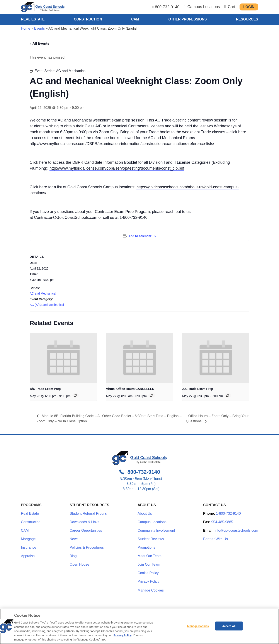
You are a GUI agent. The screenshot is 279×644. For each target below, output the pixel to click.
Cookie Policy (148, 573)
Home (26, 28)
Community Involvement (156, 530)
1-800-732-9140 (228, 513)
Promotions (146, 547)
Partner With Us (215, 539)
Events (39, 28)
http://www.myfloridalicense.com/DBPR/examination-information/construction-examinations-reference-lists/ (122, 144)
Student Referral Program (90, 513)
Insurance (29, 547)
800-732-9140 (167, 7)
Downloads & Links (85, 522)
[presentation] (63, 358)
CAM (135, 19)
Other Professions (187, 19)
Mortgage (28, 539)
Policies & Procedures (87, 547)
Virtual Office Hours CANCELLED (130, 389)
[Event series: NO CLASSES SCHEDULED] (152, 395)
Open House (80, 564)
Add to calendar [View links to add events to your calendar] (140, 236)
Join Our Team (149, 564)
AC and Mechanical (43, 293)
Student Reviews (151, 539)
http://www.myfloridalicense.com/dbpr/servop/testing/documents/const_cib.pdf (117, 168)
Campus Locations (152, 522)
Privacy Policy (148, 581)
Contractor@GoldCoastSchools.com (66, 217)
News (74, 539)
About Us (145, 513)
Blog (73, 556)
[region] (139, 626)
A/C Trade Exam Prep (45, 389)
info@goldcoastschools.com (236, 530)
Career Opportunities (86, 530)
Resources (247, 19)
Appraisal (28, 556)
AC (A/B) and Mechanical (47, 305)
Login (249, 7)
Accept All (229, 626)
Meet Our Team (150, 556)
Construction (88, 19)
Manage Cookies (151, 590)
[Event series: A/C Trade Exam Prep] (76, 395)
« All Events (39, 43)
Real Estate (33, 19)
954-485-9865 (222, 522)
